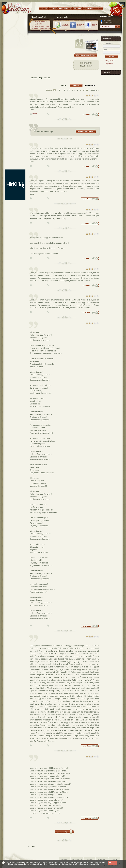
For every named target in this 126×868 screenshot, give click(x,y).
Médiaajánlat (102, 859)
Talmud (35, 114)
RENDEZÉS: (65, 86)
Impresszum (89, 859)
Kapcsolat (65, 859)
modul (95, 25)
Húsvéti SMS (38, 24)
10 (78, 90)
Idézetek (34, 78)
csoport (80, 25)
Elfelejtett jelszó (110, 61)
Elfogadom (112, 863)
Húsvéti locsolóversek (40, 22)
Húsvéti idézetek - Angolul (42, 26)
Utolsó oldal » (94, 90)
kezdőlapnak (66, 25)
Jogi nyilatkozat (77, 859)
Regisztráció (109, 64)
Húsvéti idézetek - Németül (42, 28)
